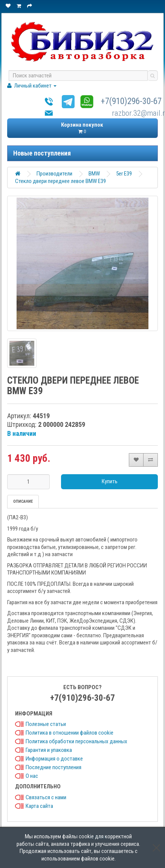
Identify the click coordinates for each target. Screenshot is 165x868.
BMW (94, 174)
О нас (32, 776)
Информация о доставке (54, 759)
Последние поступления (53, 767)
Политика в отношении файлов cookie (70, 733)
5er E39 (124, 174)
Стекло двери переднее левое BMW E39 (60, 181)
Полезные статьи (46, 724)
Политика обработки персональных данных (76, 741)
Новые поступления (42, 153)
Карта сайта (39, 806)
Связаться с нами (46, 797)
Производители (54, 174)
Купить (110, 481)
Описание (23, 501)
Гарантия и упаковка (49, 750)
